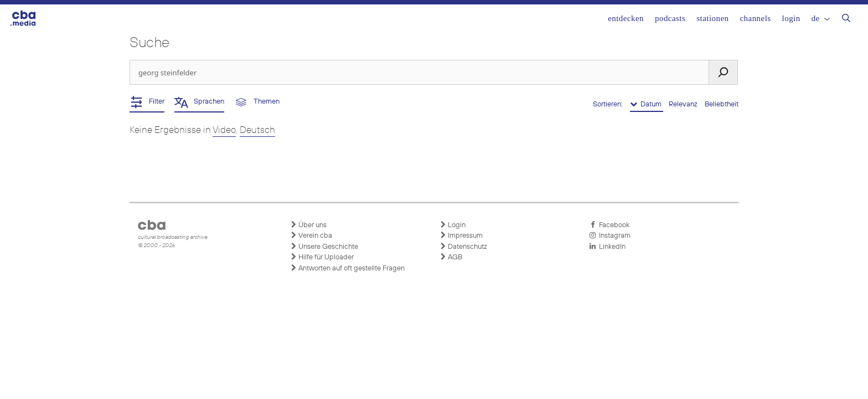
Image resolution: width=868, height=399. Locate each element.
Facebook (609, 225)
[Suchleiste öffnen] (846, 19)
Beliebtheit (722, 104)
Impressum (461, 236)
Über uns (308, 225)
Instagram (610, 236)
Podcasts (670, 18)
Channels (755, 18)
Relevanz (684, 104)
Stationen (712, 18)
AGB (451, 257)
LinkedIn (607, 247)
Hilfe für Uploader (322, 257)
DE (821, 18)
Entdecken (626, 18)
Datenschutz (463, 247)
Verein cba (311, 236)
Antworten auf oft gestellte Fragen (347, 268)
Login (791, 18)
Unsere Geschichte (324, 247)
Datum (647, 104)
